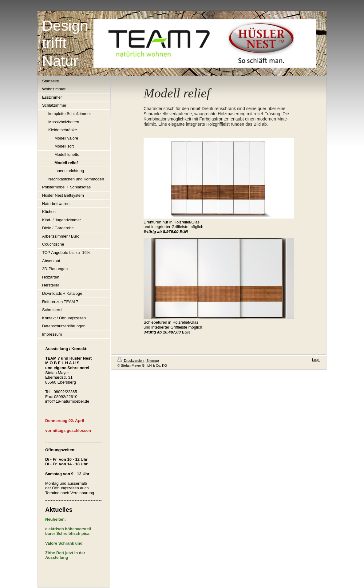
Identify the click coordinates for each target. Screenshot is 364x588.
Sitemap (152, 361)
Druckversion (131, 361)
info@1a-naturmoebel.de (67, 401)
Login (316, 360)
